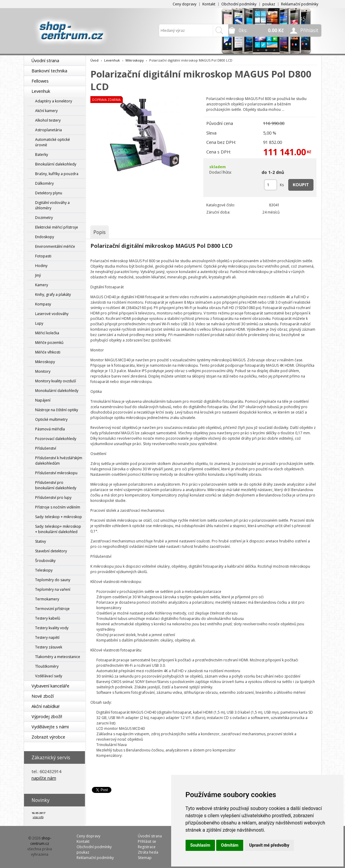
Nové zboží (43, 696)
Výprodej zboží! (47, 716)
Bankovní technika (49, 71)
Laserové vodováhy (52, 314)
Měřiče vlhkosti (48, 352)
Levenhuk (41, 91)
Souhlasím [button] (200, 845)
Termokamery (47, 599)
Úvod (94, 60)
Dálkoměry (44, 183)
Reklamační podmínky (300, 4)
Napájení (43, 400)
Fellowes (40, 81)
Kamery (42, 285)
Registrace (147, 847)
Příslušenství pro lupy (53, 498)
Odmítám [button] (230, 845)
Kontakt (209, 4)
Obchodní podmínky (239, 4)
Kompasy (43, 304)
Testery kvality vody (52, 628)
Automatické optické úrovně (53, 142)
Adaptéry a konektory (54, 101)
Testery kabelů (48, 618)
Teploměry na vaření (53, 589)
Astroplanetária (48, 130)
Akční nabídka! (45, 706)
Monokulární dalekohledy (57, 391)
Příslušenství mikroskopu (56, 473)
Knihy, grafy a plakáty (53, 294)
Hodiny (41, 266)
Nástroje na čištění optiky (57, 410)
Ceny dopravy (185, 4)
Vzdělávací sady (49, 676)
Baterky (42, 155)
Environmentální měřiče (55, 246)
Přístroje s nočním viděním (58, 507)
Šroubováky (45, 561)
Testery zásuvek (49, 647)
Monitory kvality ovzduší (56, 381)
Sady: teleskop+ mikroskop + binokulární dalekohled (58, 529)
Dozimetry (44, 218)
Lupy (39, 323)
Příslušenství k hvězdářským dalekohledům (59, 461)
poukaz (269, 4)
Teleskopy (44, 570)
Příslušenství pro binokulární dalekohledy (56, 485)
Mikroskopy (45, 362)
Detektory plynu (49, 193)
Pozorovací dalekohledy (56, 439)
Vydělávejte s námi (50, 727)
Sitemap (145, 858)
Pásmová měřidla (50, 429)
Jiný (38, 275)
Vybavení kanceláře (50, 686)
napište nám (44, 778)
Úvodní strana (45, 61)
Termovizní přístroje (52, 609)
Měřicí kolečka (47, 333)
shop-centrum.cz (41, 841)
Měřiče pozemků (49, 343)
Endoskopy (45, 237)
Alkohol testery (48, 120)
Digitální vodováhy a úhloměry (52, 205)
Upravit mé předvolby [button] (269, 845)
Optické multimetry (51, 419)
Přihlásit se (147, 841)
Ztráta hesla (148, 852)
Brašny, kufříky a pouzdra (57, 174)
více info (38, 817)
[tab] (100, 232)
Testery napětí (47, 637)
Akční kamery (46, 111)
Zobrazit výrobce (48, 737)
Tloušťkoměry (47, 666)
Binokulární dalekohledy (56, 164)
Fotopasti (43, 256)
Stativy (41, 541)
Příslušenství (46, 448)
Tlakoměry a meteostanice (58, 657)
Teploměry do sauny (53, 580)
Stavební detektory (51, 551)
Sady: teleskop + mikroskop (59, 517)
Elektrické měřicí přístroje (57, 227)
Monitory (43, 371)
